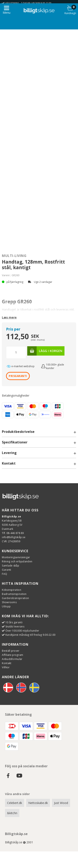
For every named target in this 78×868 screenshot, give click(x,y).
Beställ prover (11, 651)
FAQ (4, 574)
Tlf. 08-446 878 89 (13, 533)
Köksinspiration (12, 590)
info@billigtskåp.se (14, 537)
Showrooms (9, 602)
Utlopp (6, 606)
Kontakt (7, 663)
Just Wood (61, 803)
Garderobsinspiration (15, 598)
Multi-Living (14, 256)
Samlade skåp (11, 566)
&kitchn (12, 813)
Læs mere (9, 317)
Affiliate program (12, 655)
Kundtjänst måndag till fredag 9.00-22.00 (30, 635)
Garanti (6, 570)
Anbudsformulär (12, 659)
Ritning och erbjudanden (17, 561)
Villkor (6, 667)
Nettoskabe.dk (38, 803)
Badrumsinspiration (14, 594)
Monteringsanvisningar (16, 557)
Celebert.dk (15, 803)
